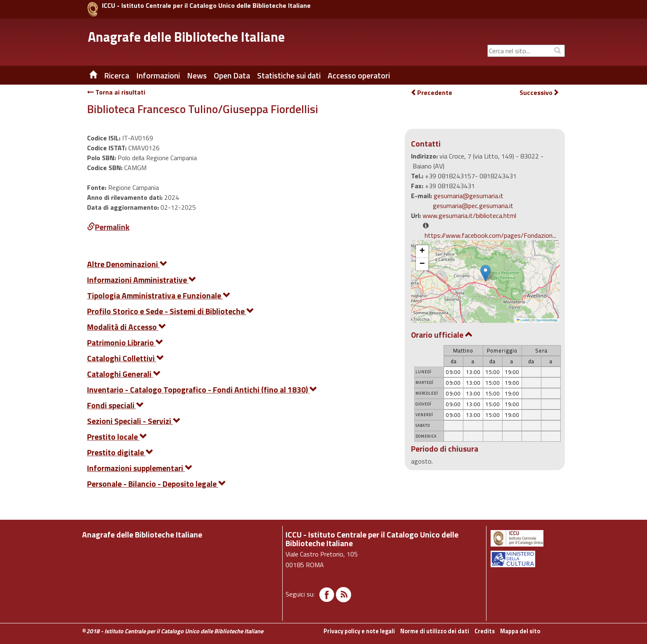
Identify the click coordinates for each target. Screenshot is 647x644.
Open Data (232, 76)
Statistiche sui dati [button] (289, 76)
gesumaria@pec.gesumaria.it (473, 206)
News (197, 76)
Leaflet (523, 320)
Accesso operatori (359, 76)
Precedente (431, 92)
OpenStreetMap (547, 320)
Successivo (539, 93)
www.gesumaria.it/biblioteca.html (469, 215)
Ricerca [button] (117, 76)
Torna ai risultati (116, 92)
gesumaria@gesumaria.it (469, 196)
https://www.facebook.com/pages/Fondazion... (490, 235)
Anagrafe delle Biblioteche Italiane (186, 37)
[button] (485, 273)
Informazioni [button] (158, 76)
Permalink (108, 227)
